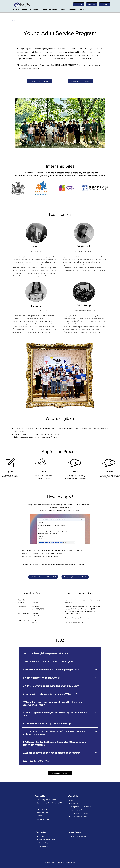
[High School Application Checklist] (43, 577)
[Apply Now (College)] (80, 81)
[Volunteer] (92, 4)
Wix (74, 862)
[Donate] (105, 4)
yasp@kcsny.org (63, 550)
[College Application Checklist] (75, 577)
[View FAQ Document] (60, 773)
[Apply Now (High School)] (40, 81)
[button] (34, 10)
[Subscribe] (79, 4)
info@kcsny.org (42, 813)
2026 (48, 862)
